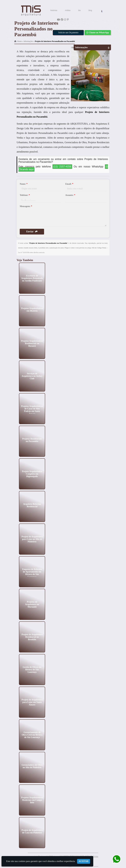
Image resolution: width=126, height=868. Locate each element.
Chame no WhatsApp (98, 33)
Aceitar (84, 861)
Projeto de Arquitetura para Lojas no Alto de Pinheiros (32, 539)
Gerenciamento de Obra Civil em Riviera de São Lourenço (32, 735)
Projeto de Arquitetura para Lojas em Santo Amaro (32, 702)
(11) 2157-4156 (62, 167)
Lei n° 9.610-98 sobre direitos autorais (31, 252)
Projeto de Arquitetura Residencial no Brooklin (32, 637)
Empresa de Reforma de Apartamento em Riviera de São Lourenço (32, 573)
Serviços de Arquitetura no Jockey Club (32, 376)
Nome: (24, 184)
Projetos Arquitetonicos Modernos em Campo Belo (32, 800)
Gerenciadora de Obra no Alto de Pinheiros (32, 766)
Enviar (32, 231)
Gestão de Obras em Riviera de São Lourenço (32, 669)
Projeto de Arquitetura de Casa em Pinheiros (32, 831)
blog (90, 10)
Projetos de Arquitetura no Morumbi (32, 604)
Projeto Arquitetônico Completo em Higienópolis (32, 474)
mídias (68, 10)
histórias (54, 10)
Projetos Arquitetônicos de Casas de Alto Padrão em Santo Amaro (32, 410)
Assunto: (70, 195)
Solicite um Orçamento (68, 33)
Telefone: (25, 195)
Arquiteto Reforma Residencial (32, 505)
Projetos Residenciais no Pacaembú (32, 440)
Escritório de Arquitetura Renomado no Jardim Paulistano (32, 278)
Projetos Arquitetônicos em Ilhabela (32, 309)
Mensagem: (26, 206)
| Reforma (94, 856)
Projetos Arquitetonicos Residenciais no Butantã (32, 343)
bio (79, 10)
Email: (69, 184)
